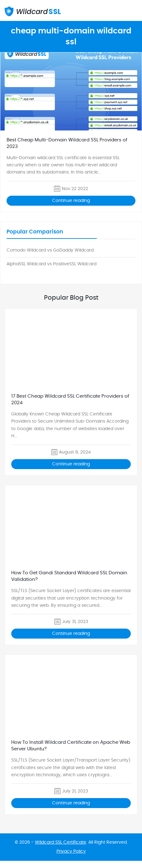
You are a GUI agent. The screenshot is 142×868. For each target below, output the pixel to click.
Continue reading (71, 201)
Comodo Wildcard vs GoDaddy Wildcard (50, 250)
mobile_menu (134, 11)
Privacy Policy (71, 851)
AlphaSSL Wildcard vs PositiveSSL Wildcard (51, 264)
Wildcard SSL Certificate (61, 842)
